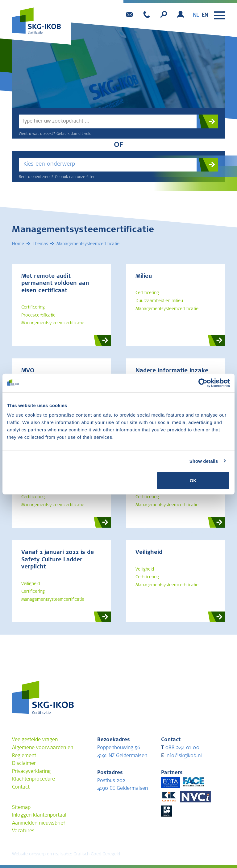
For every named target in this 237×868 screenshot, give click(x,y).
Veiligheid (31, 584)
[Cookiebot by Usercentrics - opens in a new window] (203, 383)
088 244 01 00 (180, 748)
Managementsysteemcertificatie (53, 324)
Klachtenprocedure (33, 780)
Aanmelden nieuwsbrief (39, 824)
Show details (204, 461)
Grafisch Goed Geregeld (97, 854)
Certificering (33, 308)
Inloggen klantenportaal (39, 816)
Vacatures (23, 831)
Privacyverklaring (31, 772)
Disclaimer (24, 764)
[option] (205, 15)
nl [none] (196, 15)
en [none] (205, 15)
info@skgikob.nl (181, 756)
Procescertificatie (38, 316)
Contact (21, 788)
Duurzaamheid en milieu (159, 301)
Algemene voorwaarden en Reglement (43, 752)
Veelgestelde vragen (35, 740)
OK (193, 480)
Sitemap (21, 808)
